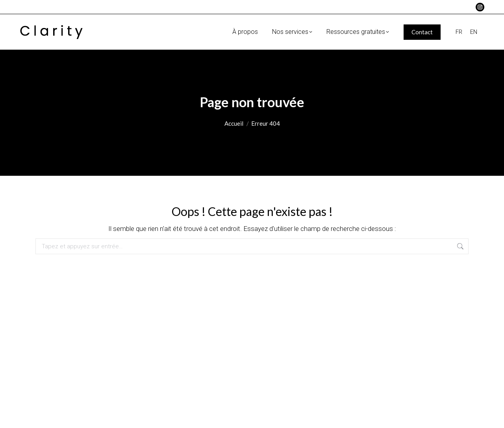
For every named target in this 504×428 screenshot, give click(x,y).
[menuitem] (459, 32)
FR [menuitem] (459, 32)
